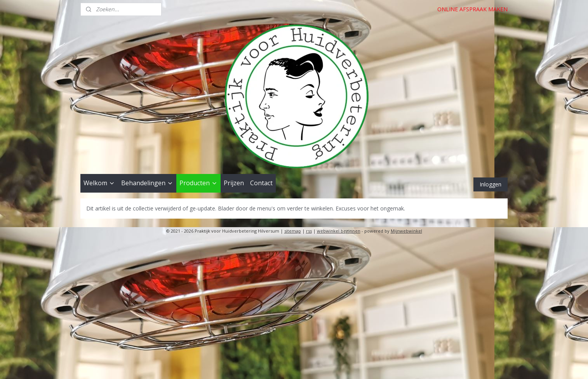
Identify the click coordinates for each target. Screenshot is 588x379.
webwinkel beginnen (339, 231)
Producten (198, 183)
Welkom (99, 183)
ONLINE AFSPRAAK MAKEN (472, 9)
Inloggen (491, 184)
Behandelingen (147, 183)
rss (309, 231)
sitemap (293, 231)
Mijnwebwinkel (406, 231)
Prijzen (234, 183)
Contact (261, 183)
